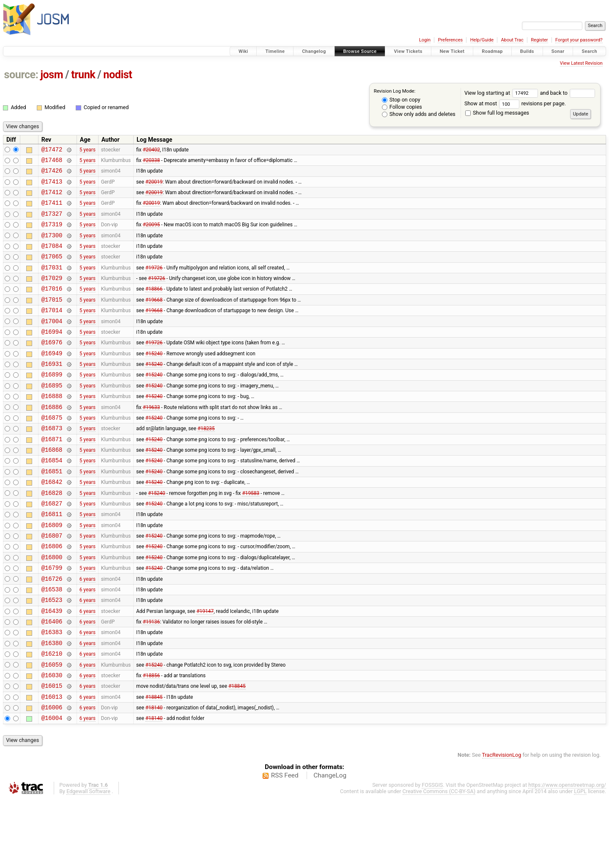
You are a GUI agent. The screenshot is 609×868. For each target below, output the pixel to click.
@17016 (52, 306)
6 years (88, 630)
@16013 (52, 762)
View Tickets (408, 51)
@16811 (52, 558)
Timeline (275, 51)
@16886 (52, 438)
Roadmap (492, 51)
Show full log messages (497, 113)
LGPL (580, 860)
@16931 (52, 390)
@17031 (52, 282)
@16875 (52, 450)
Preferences (450, 40)
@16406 (52, 678)
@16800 (52, 606)
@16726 (52, 630)
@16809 (52, 570)
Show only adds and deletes (419, 114)
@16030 (52, 738)
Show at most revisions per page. (515, 103)
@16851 (52, 510)
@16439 (52, 666)
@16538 (52, 642)
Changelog (314, 51)
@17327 (52, 222)
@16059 (52, 727)
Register (539, 40)
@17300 (52, 246)
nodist (118, 75)
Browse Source (360, 51)
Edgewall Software (88, 860)
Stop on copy (401, 100)
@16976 (52, 366)
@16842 (52, 522)
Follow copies (402, 107)
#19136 (151, 678)
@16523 (52, 654)
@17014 (52, 330)
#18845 (237, 750)
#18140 (154, 775)
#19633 (151, 438)
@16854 (52, 498)
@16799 (52, 618)
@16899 (52, 402)
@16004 (52, 786)
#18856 (151, 738)
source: (21, 75)
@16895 (52, 414)
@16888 (52, 426)
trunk (83, 75)
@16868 (52, 486)
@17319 (52, 234)
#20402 (151, 150)
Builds (527, 51)
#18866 (154, 306)
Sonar (558, 51)
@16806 (52, 594)
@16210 (52, 714)
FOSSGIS (432, 853)
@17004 (52, 342)
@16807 (52, 582)
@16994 (52, 354)
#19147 (205, 666)
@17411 (52, 210)
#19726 (154, 282)
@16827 (52, 546)
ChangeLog (330, 844)
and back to (568, 93)
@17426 (52, 174)
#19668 (154, 318)
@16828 (52, 534)
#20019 (154, 186)
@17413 (52, 186)
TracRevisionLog (502, 823)
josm (52, 75)
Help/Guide (482, 40)
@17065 (52, 270)
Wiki (243, 51)
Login (425, 40)
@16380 (52, 702)
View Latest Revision (581, 63)
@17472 (52, 150)
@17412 (52, 198)
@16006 (52, 774)
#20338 (151, 162)
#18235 (206, 462)
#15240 (154, 378)
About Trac (512, 40)
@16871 (52, 474)
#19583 (251, 534)
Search (589, 51)
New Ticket (452, 51)
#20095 (151, 234)
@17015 (52, 318)
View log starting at (502, 93)
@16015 (52, 750)
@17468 (52, 162)
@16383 (52, 690)
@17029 (52, 294)
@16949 (52, 378)
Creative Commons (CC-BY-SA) (439, 860)
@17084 (52, 258)
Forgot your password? (579, 40)
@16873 (52, 462)
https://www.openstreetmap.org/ (567, 853)
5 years (88, 150)
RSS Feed (285, 844)
